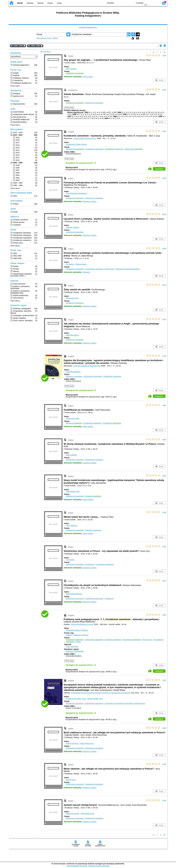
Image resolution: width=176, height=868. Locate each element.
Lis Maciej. (70, 264)
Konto (59, 3)
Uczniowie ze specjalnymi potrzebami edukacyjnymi (125, 703)
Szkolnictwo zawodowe (94, 103)
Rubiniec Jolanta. (72, 227)
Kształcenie (90, 564)
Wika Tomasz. (71, 69)
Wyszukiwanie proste (44, 38)
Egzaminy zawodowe (74, 376)
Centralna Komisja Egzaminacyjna (87, 366)
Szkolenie (113, 640)
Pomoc (50, 3)
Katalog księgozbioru (88, 27)
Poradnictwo (75, 149)
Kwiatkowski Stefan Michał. (76, 144)
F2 (156, 3)
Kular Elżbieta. (71, 455)
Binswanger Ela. (72, 298)
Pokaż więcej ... (16, 86)
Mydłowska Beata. (77, 630)
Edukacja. (86, 272)
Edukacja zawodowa (93, 530)
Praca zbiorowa (72, 647)
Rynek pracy (110, 269)
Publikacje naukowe (81, 635)
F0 (146, 3)
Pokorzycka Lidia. (73, 418)
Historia (41, 3)
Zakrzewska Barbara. (74, 594)
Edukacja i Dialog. (90, 201)
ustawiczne (114, 149)
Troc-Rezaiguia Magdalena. (77, 193)
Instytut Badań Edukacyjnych (85, 138)
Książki (69, 635)
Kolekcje (55, 38)
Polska (78, 642)
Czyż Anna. (70, 560)
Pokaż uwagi (69, 108)
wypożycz (159, 169)
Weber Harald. (95, 699)
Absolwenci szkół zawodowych (128, 269)
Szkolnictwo (134, 149)
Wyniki (20, 3)
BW (122, 3)
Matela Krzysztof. (73, 814)
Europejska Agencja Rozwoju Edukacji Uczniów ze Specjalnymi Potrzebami (101, 693)
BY (132, 3)
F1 (150, 3)
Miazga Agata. (81, 264)
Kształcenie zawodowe (95, 149)
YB (127, 3)
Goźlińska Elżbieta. (73, 372)
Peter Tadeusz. (72, 525)
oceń (164, 55)
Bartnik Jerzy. (71, 780)
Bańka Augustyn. (73, 743)
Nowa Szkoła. (88, 426)
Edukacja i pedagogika (75, 651)
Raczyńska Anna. (87, 743)
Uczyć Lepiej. (88, 77)
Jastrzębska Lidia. (73, 491)
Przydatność (112, 423)
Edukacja (74, 423)
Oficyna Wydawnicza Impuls (82, 624)
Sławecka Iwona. (72, 335)
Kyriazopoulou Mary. (76, 699)
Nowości (30, 3)
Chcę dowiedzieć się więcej (77, 866)
